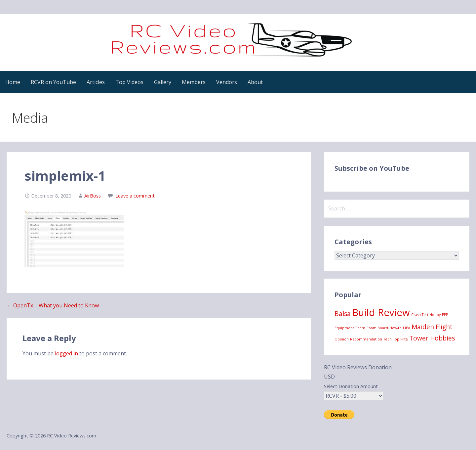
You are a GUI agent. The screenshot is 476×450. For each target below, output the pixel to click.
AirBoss (93, 196)
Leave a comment (135, 196)
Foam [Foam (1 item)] (360, 328)
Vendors (227, 82)
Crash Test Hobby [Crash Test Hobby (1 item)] (426, 315)
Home (13, 82)
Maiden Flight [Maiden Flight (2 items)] (432, 327)
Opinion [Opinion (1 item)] (342, 339)
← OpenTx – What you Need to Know (53, 305)
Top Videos (129, 82)
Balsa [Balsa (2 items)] (343, 314)
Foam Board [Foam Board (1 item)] (377, 328)
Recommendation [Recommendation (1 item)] (366, 339)
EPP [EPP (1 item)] (445, 315)
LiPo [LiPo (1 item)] (407, 328)
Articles (96, 82)
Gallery (163, 82)
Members (194, 82)
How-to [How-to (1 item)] (396, 328)
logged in (66, 353)
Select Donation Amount (351, 386)
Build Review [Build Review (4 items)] (381, 312)
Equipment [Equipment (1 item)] (344, 328)
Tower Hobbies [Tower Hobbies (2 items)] (432, 338)
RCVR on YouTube (53, 82)
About (255, 82)
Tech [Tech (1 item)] (388, 339)
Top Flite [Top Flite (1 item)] (400, 339)
